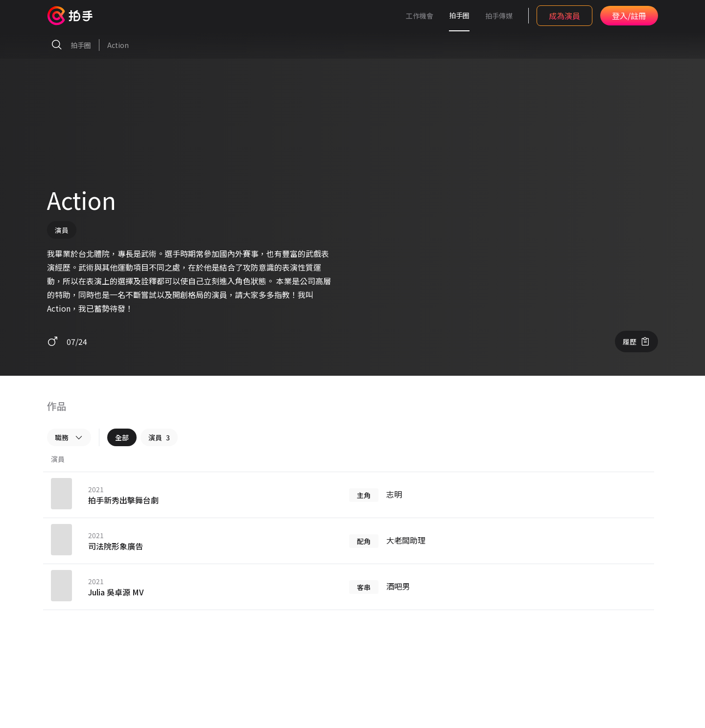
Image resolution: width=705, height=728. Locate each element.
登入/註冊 (629, 16)
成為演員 (564, 16)
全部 (122, 437)
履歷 (636, 341)
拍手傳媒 (499, 16)
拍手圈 (459, 15)
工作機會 (420, 16)
